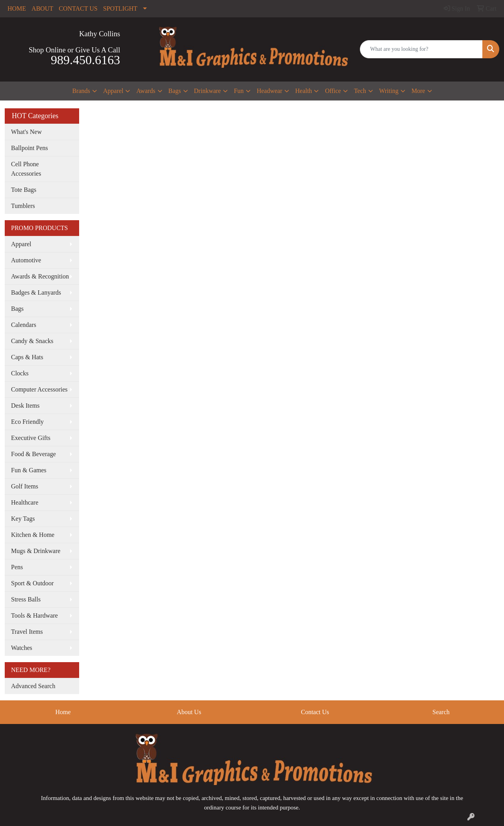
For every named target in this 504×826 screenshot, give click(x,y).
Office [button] (333, 91)
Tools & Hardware (34, 615)
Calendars (24, 325)
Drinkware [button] (208, 91)
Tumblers (23, 206)
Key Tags (23, 519)
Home (63, 712)
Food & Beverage (33, 454)
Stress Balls (26, 599)
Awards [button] (146, 91)
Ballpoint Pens (30, 148)
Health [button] (304, 91)
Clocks (20, 373)
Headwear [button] (270, 91)
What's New (26, 132)
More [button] (418, 91)
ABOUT (42, 8)
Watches (22, 648)
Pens (17, 567)
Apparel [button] (113, 91)
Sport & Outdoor (32, 583)
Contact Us (315, 712)
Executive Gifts (31, 438)
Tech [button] (360, 91)
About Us (189, 712)
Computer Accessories (39, 389)
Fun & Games (29, 470)
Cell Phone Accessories (26, 169)
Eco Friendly (27, 422)
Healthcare (25, 502)
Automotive (26, 260)
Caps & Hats (27, 357)
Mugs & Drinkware (36, 551)
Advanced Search (33, 686)
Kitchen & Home (33, 535)
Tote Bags (24, 190)
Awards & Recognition (40, 276)
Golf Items (25, 486)
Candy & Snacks (32, 341)
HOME (17, 8)
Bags (17, 309)
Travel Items (27, 632)
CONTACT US (78, 8)
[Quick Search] (421, 49)
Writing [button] (389, 91)
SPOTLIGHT (120, 8)
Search (441, 712)
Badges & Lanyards (36, 292)
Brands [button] (81, 91)
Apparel (21, 244)
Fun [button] (239, 91)
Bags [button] (175, 91)
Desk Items (25, 406)
